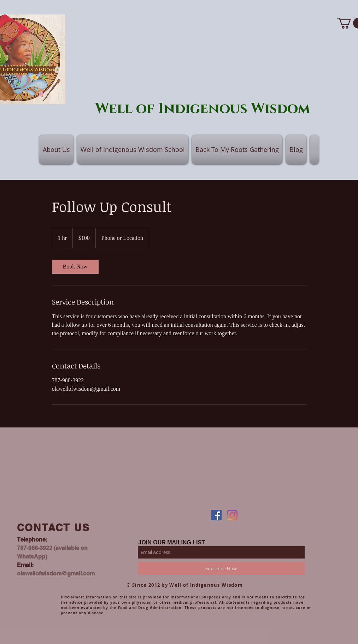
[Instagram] (232, 515)
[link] (75, 267)
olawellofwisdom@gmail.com (56, 574)
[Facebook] (216, 515)
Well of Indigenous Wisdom (203, 109)
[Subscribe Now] (221, 568)
